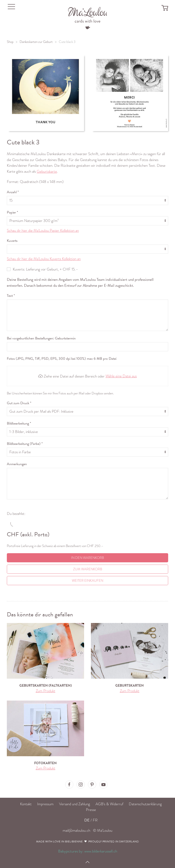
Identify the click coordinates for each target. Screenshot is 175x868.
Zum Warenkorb (88, 569)
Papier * (12, 212)
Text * (11, 296)
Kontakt (26, 804)
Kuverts (12, 241)
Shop (10, 42)
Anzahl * (13, 192)
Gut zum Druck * (19, 403)
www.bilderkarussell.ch (101, 851)
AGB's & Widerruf (109, 804)
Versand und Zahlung (75, 804)
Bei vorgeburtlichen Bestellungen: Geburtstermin (41, 338)
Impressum (45, 804)
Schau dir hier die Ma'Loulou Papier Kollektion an (43, 231)
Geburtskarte (47, 171)
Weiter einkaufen (87, 581)
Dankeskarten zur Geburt (36, 42)
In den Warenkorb (87, 558)
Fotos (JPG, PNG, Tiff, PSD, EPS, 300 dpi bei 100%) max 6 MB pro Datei (62, 359)
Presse (91, 810)
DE (87, 820)
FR (95, 820)
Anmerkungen (17, 464)
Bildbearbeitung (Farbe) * (25, 444)
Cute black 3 (67, 42)
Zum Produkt (46, 691)
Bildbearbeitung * (19, 423)
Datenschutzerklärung (145, 804)
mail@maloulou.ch (76, 830)
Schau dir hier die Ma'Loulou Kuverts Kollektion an (44, 259)
